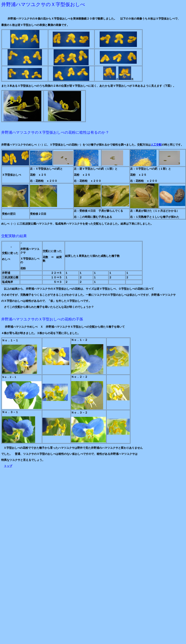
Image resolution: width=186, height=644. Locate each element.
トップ (8, 466)
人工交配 (156, 145)
